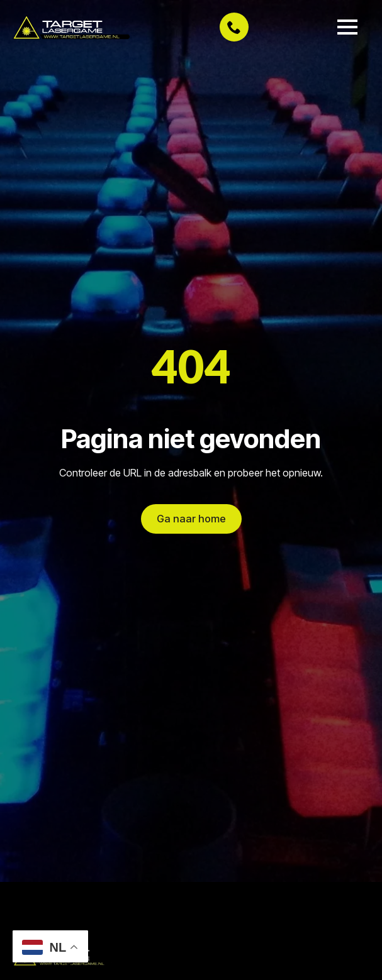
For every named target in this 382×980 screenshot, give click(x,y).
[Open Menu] (347, 27)
